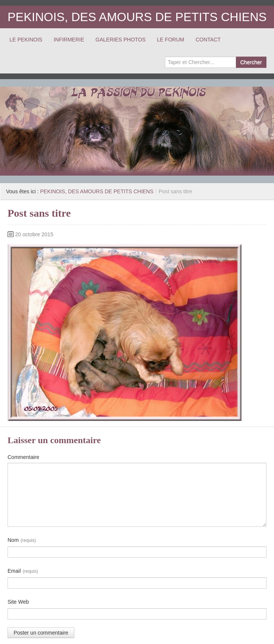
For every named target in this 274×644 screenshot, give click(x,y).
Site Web (18, 602)
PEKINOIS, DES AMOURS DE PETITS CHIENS (137, 17)
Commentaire (23, 457)
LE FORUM (171, 40)
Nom (22, 540)
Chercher (251, 62)
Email (23, 571)
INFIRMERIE (69, 40)
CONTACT (208, 40)
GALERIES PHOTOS (121, 40)
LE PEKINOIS (26, 40)
